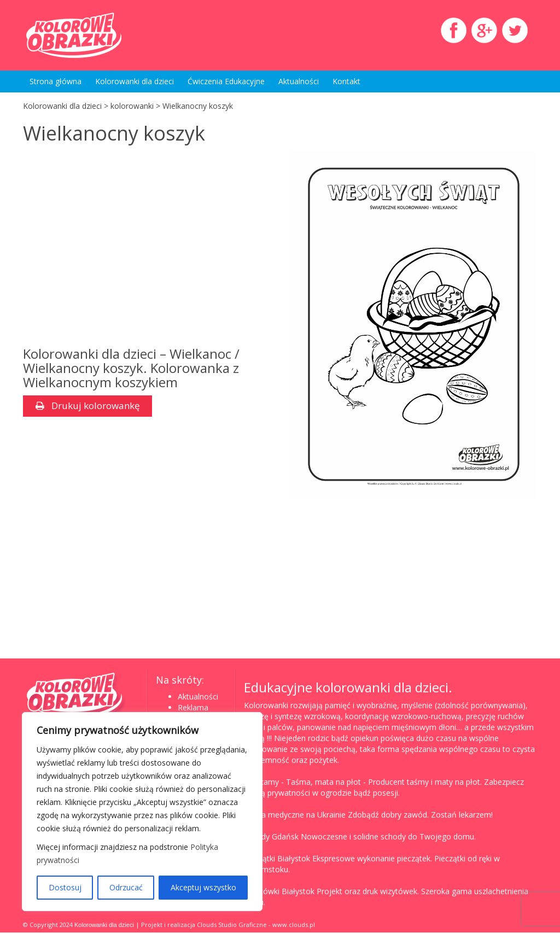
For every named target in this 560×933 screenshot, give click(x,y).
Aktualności (299, 81)
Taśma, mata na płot (323, 782)
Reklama (193, 708)
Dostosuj (65, 887)
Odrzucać (126, 887)
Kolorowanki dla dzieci (135, 81)
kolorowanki (132, 106)
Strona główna (56, 81)
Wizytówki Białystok (279, 892)
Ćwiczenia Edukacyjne (226, 81)
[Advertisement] (146, 248)
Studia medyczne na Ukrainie (295, 815)
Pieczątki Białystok (277, 859)
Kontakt (346, 81)
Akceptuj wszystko (203, 887)
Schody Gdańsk (271, 837)
